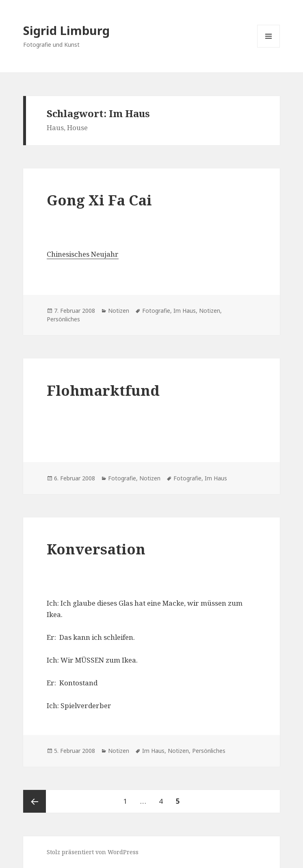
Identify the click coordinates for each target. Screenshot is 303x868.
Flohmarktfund (103, 390)
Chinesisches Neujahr (83, 254)
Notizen (119, 311)
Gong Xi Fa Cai (99, 200)
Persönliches (63, 319)
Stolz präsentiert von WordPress (93, 852)
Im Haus (185, 311)
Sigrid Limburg (66, 30)
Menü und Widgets (269, 47)
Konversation (96, 549)
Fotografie (156, 311)
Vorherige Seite (35, 801)
